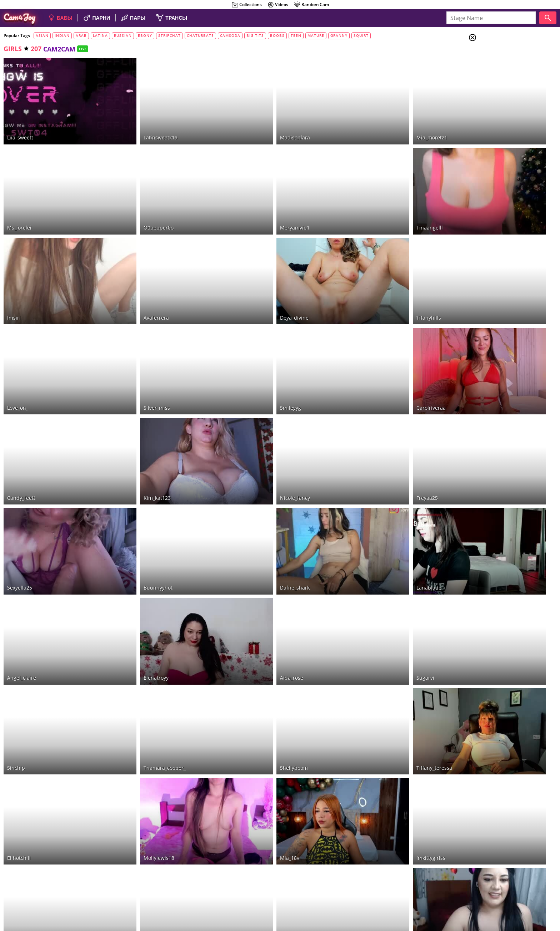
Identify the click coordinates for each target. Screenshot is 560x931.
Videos (278, 5)
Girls (499, 56)
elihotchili (19, 740)
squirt (361, 35)
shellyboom (254, 663)
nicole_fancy (255, 432)
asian (42, 35)
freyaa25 (367, 432)
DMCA (516, 895)
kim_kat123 (137, 432)
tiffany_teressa (374, 663)
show (499, 131)
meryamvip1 (255, 201)
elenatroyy (136, 586)
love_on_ (18, 356)
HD (498, 113)
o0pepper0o (139, 201)
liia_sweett (20, 125)
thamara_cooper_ (145, 663)
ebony (145, 35)
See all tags (520, 461)
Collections (247, 5)
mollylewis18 (139, 740)
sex (497, 148)
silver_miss (137, 356)
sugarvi (365, 586)
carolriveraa (371, 356)
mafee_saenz (256, 817)
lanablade (369, 509)
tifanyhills (368, 278)
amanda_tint (22, 817)
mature (316, 35)
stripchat (169, 35)
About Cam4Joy (490, 895)
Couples (503, 64)
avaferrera (136, 278)
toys (500, 122)
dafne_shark (255, 509)
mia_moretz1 (371, 125)
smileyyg (251, 356)
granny (339, 35)
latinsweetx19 (141, 125)
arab (81, 35)
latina (100, 35)
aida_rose (252, 586)
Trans (500, 82)
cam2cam (504, 157)
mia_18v (250, 740)
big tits (255, 35)
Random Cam (311, 5)
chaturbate (200, 35)
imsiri (14, 278)
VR (494, 166)
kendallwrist (371, 817)
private (502, 139)
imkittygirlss (371, 740)
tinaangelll (369, 201)
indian (62, 35)
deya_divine (254, 278)
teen (296, 35)
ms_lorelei (19, 201)
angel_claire (22, 586)
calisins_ (134, 817)
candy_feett (21, 432)
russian (123, 35)
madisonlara (255, 125)
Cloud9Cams (540, 895)
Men (498, 73)
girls (13, 49)
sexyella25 (20, 509)
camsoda (230, 35)
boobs (277, 35)
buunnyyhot (138, 509)
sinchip (16, 663)
